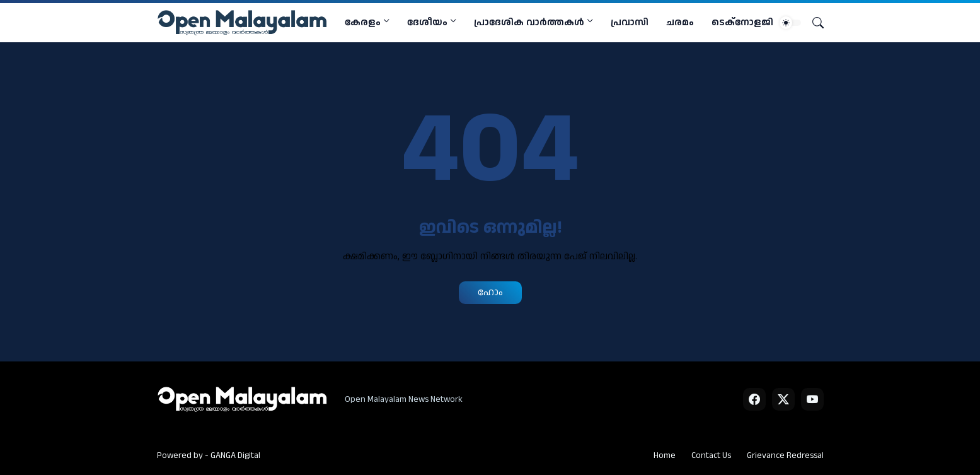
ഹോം (490, 292)
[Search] (813, 23)
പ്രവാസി (630, 22)
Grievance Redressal (785, 455)
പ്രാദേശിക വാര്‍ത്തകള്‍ (529, 22)
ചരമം (680, 22)
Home (665, 455)
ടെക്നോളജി (742, 22)
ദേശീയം (427, 22)
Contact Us (711, 455)
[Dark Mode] (790, 23)
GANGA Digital (235, 455)
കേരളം (363, 22)
